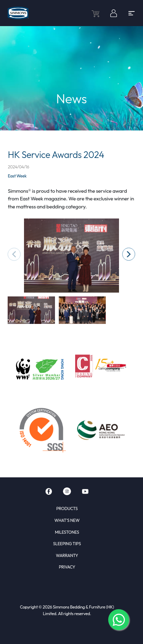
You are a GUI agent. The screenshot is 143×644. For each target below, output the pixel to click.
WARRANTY (67, 555)
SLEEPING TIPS (67, 544)
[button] (129, 254)
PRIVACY (67, 567)
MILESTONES (67, 532)
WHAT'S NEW (67, 520)
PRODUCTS (67, 508)
